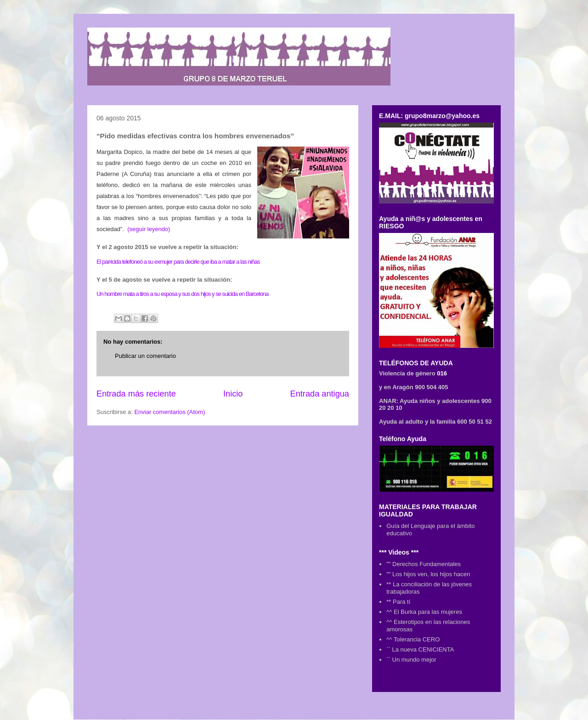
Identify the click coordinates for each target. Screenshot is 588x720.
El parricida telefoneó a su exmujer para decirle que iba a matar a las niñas (178, 262)
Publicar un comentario (145, 356)
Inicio (233, 394)
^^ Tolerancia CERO (413, 639)
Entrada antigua (320, 394)
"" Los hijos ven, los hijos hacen (428, 574)
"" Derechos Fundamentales (424, 564)
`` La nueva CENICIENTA (420, 649)
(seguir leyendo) (149, 229)
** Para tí (398, 602)
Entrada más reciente (136, 394)
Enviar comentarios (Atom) (170, 412)
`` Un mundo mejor (411, 660)
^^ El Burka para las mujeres (424, 612)
